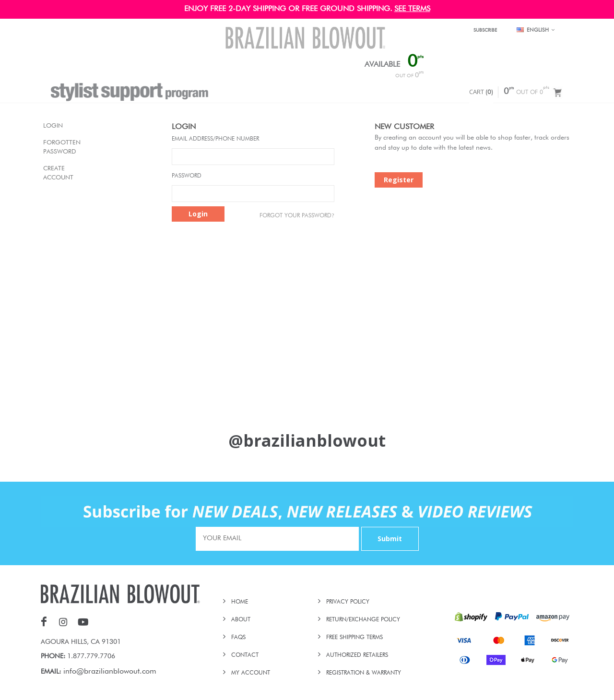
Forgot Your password (297, 215)
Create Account (53, 173)
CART (481, 92)
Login (53, 126)
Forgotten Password (53, 148)
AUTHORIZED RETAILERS (357, 655)
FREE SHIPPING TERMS (354, 638)
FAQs (238, 638)
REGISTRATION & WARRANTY (364, 673)
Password (187, 176)
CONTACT (245, 655)
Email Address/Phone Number (215, 139)
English (536, 30)
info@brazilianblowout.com (110, 672)
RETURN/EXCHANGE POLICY (363, 620)
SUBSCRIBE (485, 30)
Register (399, 180)
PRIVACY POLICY (348, 602)
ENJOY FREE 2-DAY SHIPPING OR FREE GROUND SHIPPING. (288, 9)
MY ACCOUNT (251, 673)
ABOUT (241, 620)
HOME (240, 602)
